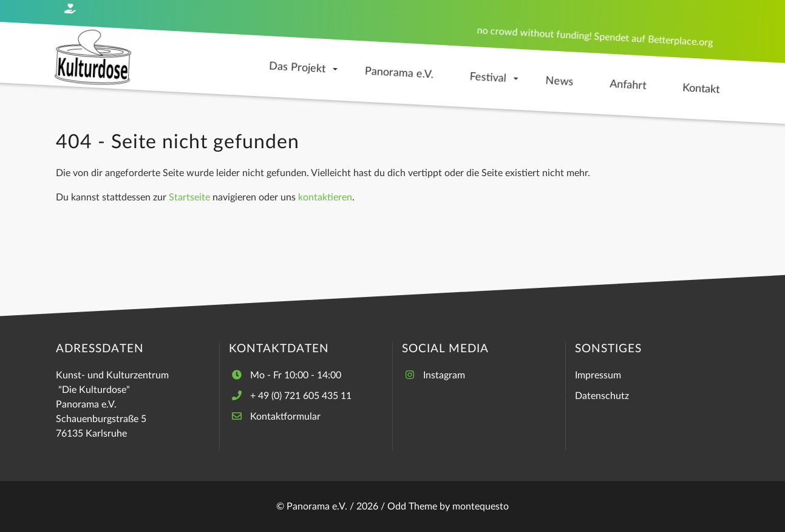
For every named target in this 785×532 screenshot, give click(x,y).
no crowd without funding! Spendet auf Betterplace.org (595, 36)
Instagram (444, 375)
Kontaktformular (285, 417)
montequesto (481, 506)
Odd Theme (412, 506)
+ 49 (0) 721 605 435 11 (301, 396)
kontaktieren (325, 197)
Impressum (598, 375)
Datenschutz (602, 396)
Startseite (189, 197)
